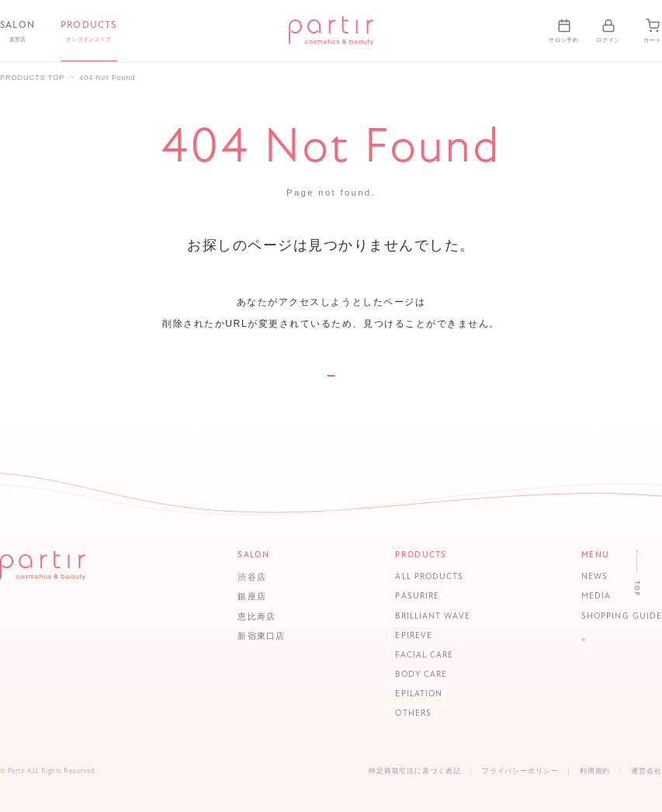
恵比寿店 (256, 616)
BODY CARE (414, 675)
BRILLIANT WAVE (426, 617)
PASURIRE (410, 597)
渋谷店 (251, 578)
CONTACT (615, 680)
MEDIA (582, 597)
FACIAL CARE (417, 656)
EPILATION (412, 694)
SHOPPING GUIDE (608, 617)
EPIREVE (406, 636)
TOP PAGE (331, 396)
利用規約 (595, 771)
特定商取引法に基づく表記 (415, 771)
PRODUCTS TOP (32, 78)
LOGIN (615, 650)
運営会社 (646, 771)
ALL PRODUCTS (422, 578)
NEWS (581, 578)
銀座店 (251, 597)
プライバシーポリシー (520, 771)
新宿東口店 (261, 636)
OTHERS (406, 715)
